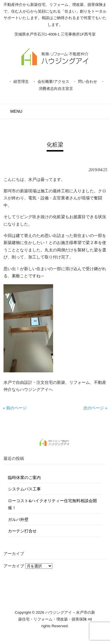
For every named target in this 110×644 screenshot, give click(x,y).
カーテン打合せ (22, 531)
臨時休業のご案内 (24, 478)
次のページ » (95, 408)
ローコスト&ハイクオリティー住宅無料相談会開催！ (52, 504)
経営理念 (21, 81)
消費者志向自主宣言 (56, 89)
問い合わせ (88, 81)
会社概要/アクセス (53, 81)
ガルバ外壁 (18, 520)
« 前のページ (15, 408)
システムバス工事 (24, 489)
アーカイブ (14, 566)
